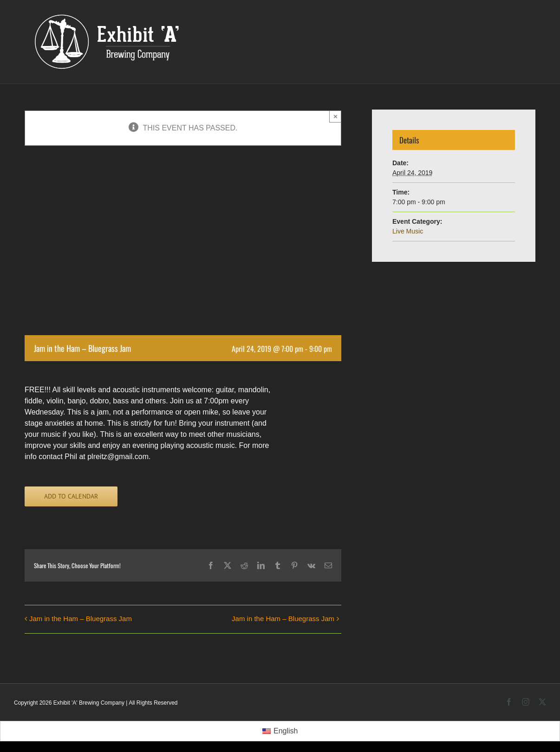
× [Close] (335, 116)
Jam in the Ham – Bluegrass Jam (81, 619)
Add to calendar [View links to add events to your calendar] (71, 496)
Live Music (408, 231)
